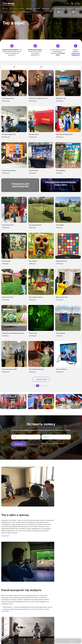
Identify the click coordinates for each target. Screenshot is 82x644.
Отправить (19, 444)
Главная (5, 12)
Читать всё (5, 536)
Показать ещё (41, 379)
